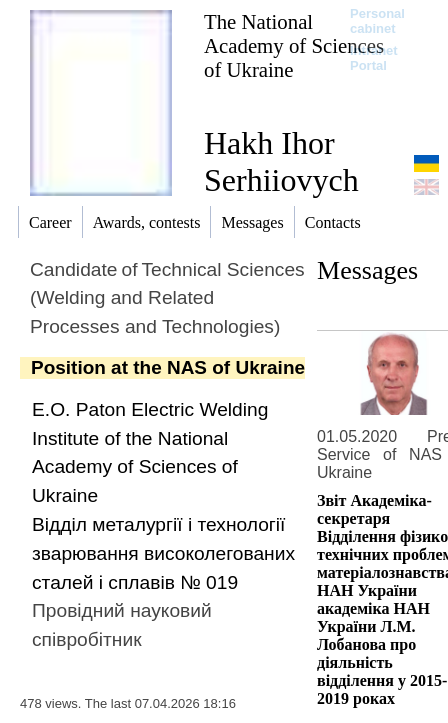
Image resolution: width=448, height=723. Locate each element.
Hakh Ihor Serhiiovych (281, 161)
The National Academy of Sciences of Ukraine (294, 45)
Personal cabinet (377, 21)
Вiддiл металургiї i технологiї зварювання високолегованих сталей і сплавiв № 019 (163, 553)
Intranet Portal (374, 58)
